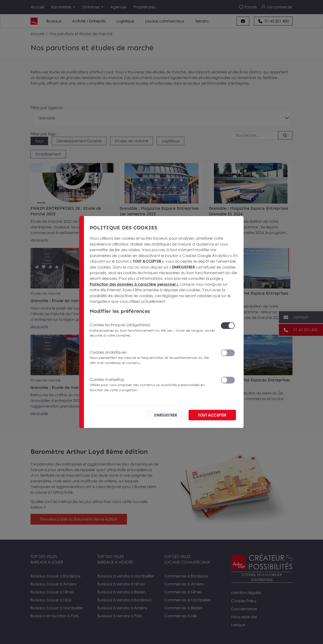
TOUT (212, 415)
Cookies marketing (152, 385)
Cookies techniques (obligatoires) (152, 330)
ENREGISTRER (166, 415)
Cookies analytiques (152, 358)
